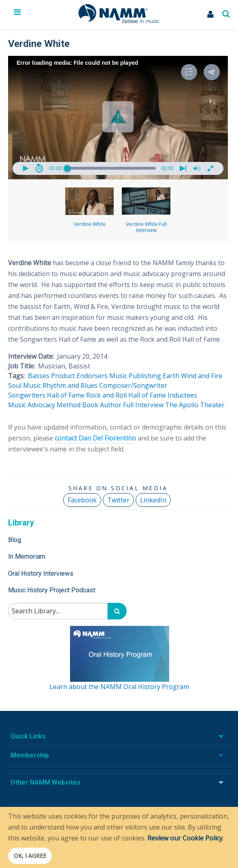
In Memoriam (27, 556)
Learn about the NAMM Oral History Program (119, 687)
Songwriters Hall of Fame (46, 395)
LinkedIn (153, 500)
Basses (39, 376)
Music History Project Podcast (52, 590)
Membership (30, 755)
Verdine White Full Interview (146, 211)
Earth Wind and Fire (192, 376)
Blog (15, 540)
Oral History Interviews (41, 573)
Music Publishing (135, 376)
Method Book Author (89, 405)
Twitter (118, 500)
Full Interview (143, 405)
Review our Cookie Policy (185, 838)
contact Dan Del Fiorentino (95, 438)
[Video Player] (118, 118)
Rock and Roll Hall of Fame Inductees (142, 395)
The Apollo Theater (195, 405)
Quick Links (28, 736)
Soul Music (24, 385)
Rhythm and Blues (70, 385)
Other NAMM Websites (46, 782)
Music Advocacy (32, 405)
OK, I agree (30, 856)
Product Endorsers (79, 376)
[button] (118, 117)
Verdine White (89, 207)
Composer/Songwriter (133, 385)
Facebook (82, 500)
